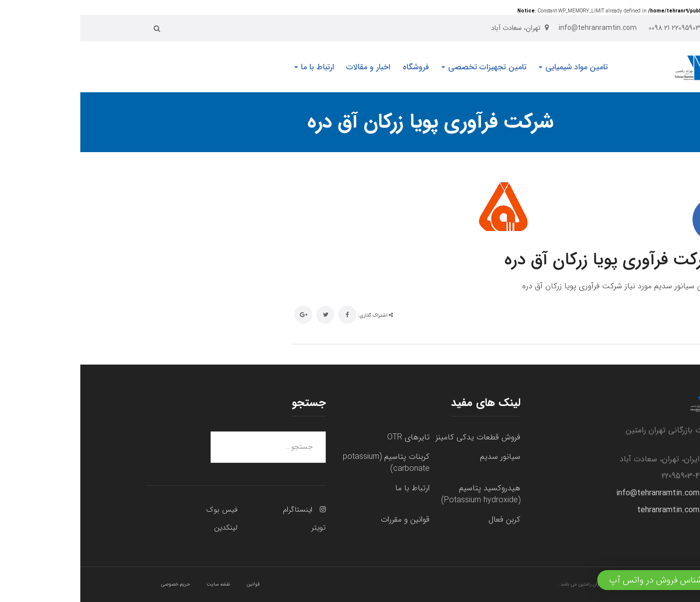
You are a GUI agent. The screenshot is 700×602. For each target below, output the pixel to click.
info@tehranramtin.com (578, 493)
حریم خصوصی (95, 584)
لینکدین (145, 528)
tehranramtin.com (588, 510)
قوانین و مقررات (325, 519)
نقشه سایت (138, 584)
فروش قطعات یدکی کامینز (398, 437)
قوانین (173, 584)
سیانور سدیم (420, 457)
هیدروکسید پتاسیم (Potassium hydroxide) (400, 494)
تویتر (238, 528)
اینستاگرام (217, 510)
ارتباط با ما (332, 488)
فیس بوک (141, 510)
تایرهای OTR (328, 437)
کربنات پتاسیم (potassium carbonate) (306, 463)
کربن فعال (424, 519)
